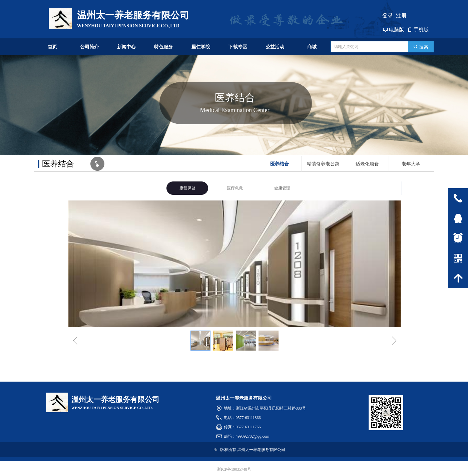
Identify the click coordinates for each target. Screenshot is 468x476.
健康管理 (282, 188)
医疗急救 (235, 188)
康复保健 (187, 188)
